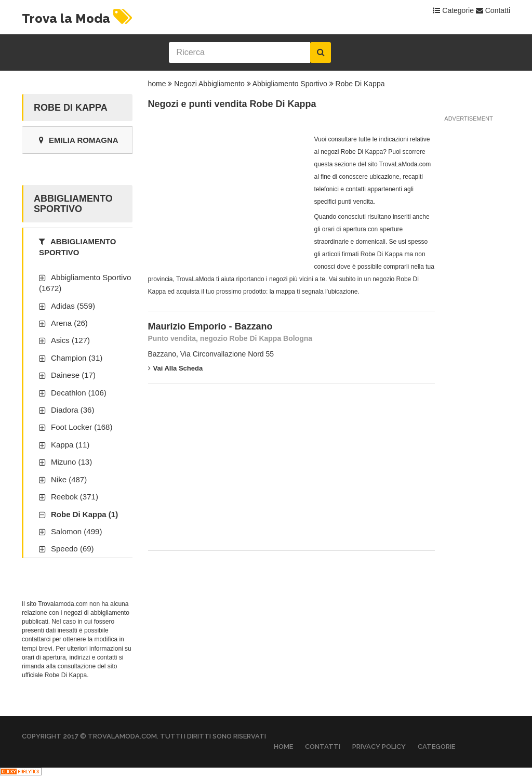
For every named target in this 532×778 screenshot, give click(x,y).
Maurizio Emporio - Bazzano (210, 326)
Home (283, 747)
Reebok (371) (75, 497)
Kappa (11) (70, 445)
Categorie (453, 10)
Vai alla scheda (176, 368)
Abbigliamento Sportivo (290, 84)
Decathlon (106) (79, 393)
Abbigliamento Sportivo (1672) (85, 283)
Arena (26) (69, 323)
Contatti (493, 10)
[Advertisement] (226, 198)
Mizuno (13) (71, 462)
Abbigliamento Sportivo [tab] (77, 247)
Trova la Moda (78, 18)
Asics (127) (70, 340)
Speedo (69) (72, 549)
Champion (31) (77, 358)
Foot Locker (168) (82, 427)
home (157, 84)
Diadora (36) (72, 410)
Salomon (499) (76, 531)
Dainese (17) (73, 375)
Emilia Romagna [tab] (79, 140)
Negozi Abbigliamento (209, 84)
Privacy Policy (379, 747)
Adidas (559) (73, 306)
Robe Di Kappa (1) (84, 514)
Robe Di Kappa (360, 84)
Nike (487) (69, 479)
